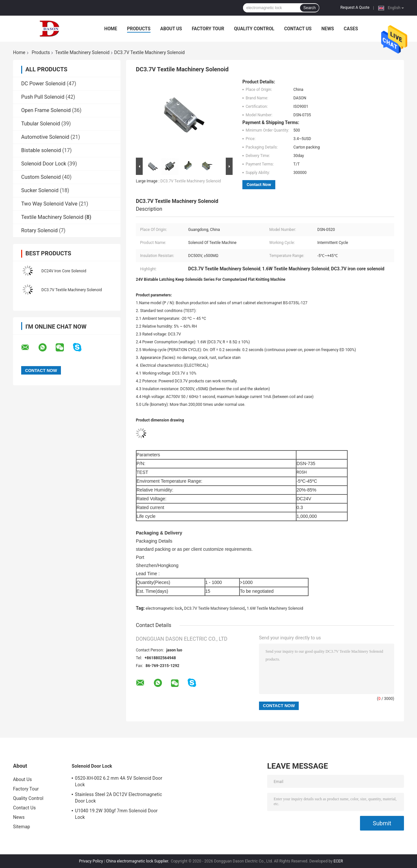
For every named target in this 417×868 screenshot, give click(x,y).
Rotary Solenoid (39, 230)
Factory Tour (208, 29)
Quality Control (254, 29)
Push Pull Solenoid (43, 97)
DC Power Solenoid (43, 84)
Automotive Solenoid (45, 137)
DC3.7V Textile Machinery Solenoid (72, 290)
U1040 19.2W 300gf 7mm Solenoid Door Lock (116, 814)
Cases (351, 29)
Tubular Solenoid (41, 124)
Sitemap (22, 827)
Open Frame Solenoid (46, 110)
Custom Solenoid (41, 177)
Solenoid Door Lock (44, 164)
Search (309, 8)
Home (111, 29)
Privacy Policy (91, 861)
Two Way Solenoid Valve (49, 204)
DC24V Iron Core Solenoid (64, 271)
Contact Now (259, 185)
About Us (171, 29)
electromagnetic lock (164, 608)
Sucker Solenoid (40, 190)
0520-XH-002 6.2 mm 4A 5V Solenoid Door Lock (119, 781)
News (328, 29)
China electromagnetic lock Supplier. (138, 861)
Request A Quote (355, 7)
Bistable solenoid (41, 150)
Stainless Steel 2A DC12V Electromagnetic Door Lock (118, 798)
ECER (338, 861)
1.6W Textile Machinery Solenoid (275, 608)
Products (139, 29)
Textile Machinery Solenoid (82, 52)
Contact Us (298, 29)
